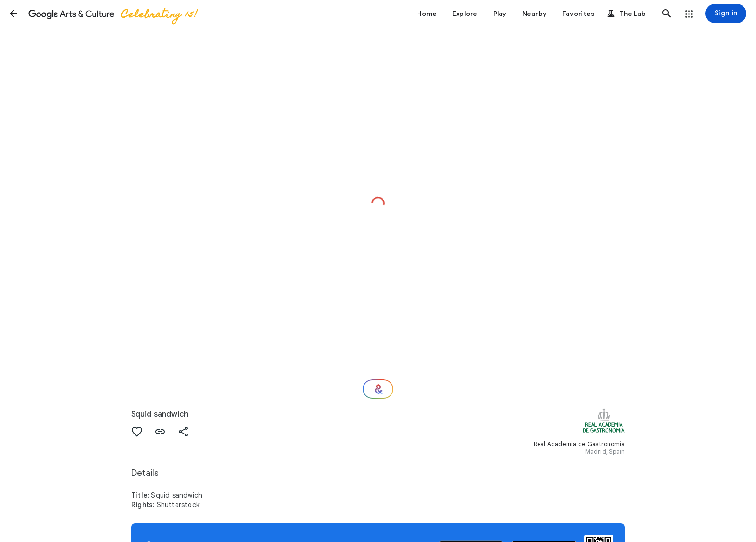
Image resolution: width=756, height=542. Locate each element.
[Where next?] (378, 389)
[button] (13, 14)
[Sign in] (726, 14)
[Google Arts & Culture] (112, 14)
